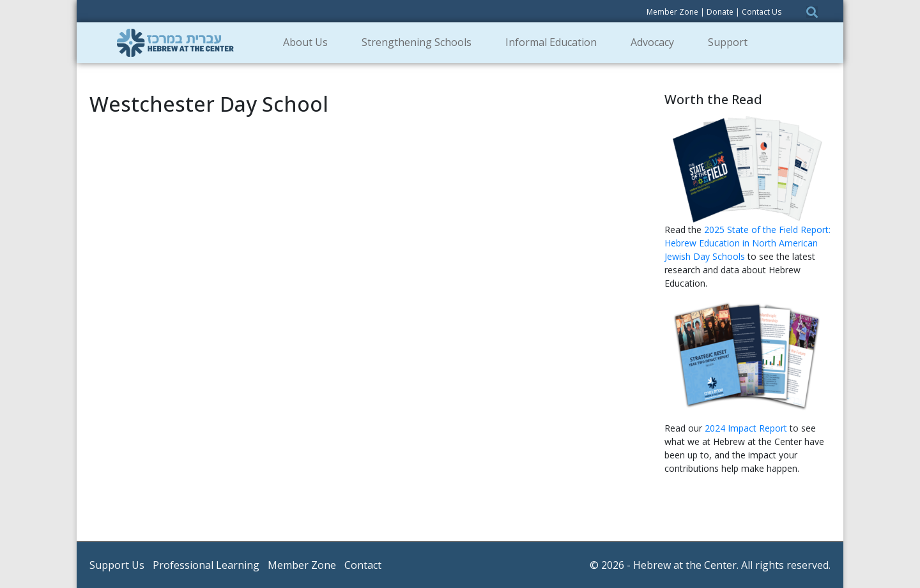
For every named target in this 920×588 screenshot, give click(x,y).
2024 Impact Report (746, 428)
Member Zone (672, 12)
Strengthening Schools (421, 42)
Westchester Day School (209, 104)
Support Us (117, 565)
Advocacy (656, 42)
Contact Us (762, 12)
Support (732, 42)
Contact (363, 565)
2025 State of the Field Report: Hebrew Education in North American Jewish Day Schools (747, 243)
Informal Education (555, 42)
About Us (310, 42)
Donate (720, 12)
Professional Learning (206, 565)
